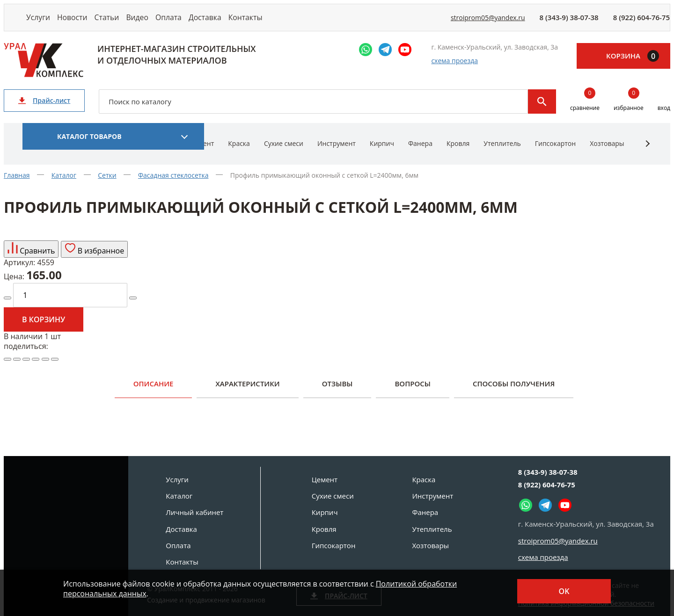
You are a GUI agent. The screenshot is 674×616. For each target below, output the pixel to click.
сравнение (585, 111)
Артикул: (19, 273)
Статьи (130, 22)
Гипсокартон (555, 153)
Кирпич (382, 153)
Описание (154, 393)
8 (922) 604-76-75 (641, 22)
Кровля (458, 153)
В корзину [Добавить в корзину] (44, 330)
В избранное (95, 259)
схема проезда (454, 71)
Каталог (179, 496)
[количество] (70, 305)
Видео (170, 22)
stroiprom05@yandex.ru (488, 23)
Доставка (256, 22)
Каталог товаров (89, 146)
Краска (239, 153)
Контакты (305, 22)
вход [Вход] (664, 118)
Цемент (325, 479)
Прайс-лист (44, 110)
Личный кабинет (194, 512)
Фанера (420, 153)
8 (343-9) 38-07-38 (569, 22)
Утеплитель (502, 153)
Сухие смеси (284, 153)
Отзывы (337, 393)
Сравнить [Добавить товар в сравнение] (31, 259)
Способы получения (514, 393)
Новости (86, 22)
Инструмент (337, 153)
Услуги (43, 22)
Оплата (211, 22)
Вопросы (412, 393)
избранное (629, 111)
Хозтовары (607, 153)
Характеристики (247, 393)
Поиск (542, 111)
